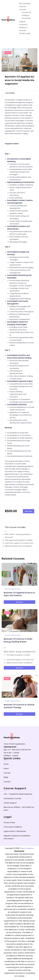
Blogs (6, 777)
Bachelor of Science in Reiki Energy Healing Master (18, 640)
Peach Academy (27, 848)
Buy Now (29, 511)
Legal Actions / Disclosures (15, 831)
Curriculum (10, 93)
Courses (23, 9)
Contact (7, 782)
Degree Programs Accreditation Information (17, 837)
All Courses (26, 18)
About (6, 769)
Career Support (10, 803)
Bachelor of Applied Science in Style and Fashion (19, 594)
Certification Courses (12, 798)
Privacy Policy (9, 823)
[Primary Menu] (35, 20)
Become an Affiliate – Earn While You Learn (19, 809)
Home (6, 764)
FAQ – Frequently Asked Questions (18, 794)
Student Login (25, 33)
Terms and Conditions (13, 827)
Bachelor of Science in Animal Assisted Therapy (19, 706)
